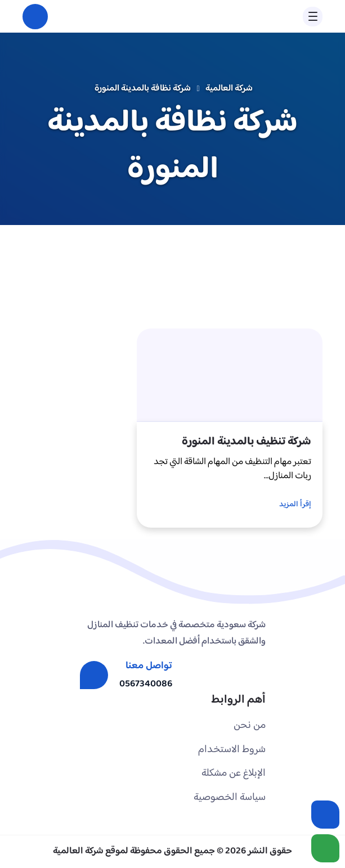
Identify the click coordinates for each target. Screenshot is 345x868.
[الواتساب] (325, 848)
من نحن (250, 725)
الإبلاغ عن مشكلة (234, 773)
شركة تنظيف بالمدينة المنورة (247, 442)
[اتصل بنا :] (325, 815)
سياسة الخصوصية (230, 797)
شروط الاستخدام (232, 750)
